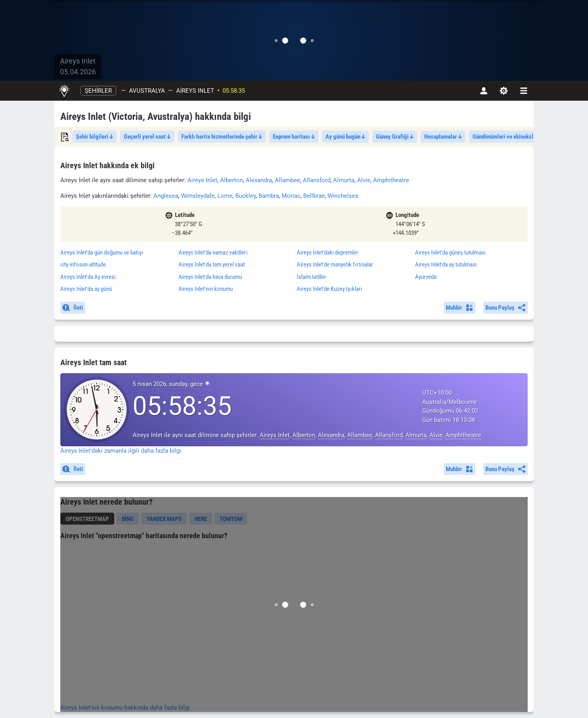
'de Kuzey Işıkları (330, 289)
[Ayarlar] (504, 91)
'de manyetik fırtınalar (335, 265)
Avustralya (147, 91)
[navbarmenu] (524, 91)
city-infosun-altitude (83, 265)
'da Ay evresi (88, 277)
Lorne (225, 196)
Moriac (291, 196)
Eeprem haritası (294, 137)
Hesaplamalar (443, 137)
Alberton (231, 180)
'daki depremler (328, 253)
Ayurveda (426, 277)
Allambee (287, 180)
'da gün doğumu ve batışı (102, 253)
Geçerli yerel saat (147, 137)
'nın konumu (206, 289)
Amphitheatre (391, 180)
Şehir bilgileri (94, 137)
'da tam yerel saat (212, 265)
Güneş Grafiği (395, 137)
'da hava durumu (210, 277)
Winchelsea (343, 196)
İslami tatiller (312, 277)
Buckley (245, 196)
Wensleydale (198, 196)
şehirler (98, 91)
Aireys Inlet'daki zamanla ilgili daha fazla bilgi (121, 451)
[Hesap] (484, 91)
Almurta (344, 180)
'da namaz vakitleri (213, 253)
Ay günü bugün (345, 137)
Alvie (364, 180)
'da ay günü (86, 289)
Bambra (269, 196)
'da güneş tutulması (450, 253)
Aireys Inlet (195, 91)
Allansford (317, 180)
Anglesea (166, 196)
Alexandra (259, 180)
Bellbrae (314, 196)
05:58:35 (234, 91)
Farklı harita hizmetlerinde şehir (222, 137)
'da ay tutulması (446, 265)
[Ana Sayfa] (64, 91)
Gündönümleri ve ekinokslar (508, 137)
